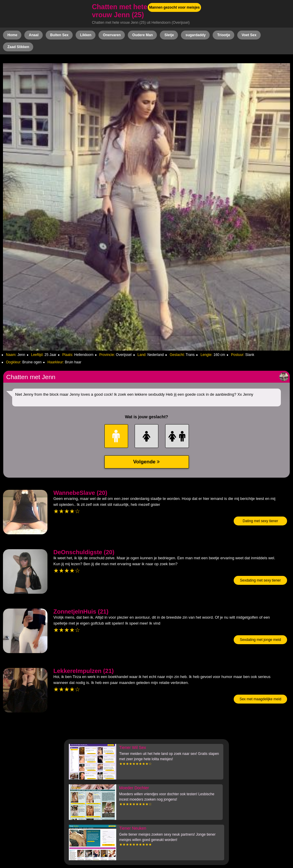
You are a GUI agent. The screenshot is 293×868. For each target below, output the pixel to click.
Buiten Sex (59, 35)
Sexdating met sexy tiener (260, 580)
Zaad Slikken (18, 47)
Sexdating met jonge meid (261, 640)
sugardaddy (195, 35)
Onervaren (112, 35)
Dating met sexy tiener (260, 521)
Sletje (169, 35)
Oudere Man (142, 35)
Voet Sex (249, 35)
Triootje (223, 35)
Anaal (34, 35)
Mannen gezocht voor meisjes (175, 7)
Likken (86, 35)
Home (12, 35)
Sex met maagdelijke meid (261, 699)
